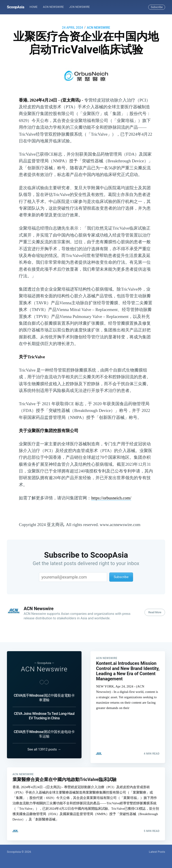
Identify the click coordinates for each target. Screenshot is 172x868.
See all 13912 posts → (44, 745)
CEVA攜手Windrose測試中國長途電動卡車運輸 (44, 693)
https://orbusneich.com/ (111, 498)
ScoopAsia (16, 7)
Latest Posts (157, 852)
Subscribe (157, 7)
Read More (155, 612)
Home (34, 7)
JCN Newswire (80, 7)
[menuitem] (34, 7)
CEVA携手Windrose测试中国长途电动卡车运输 (44, 730)
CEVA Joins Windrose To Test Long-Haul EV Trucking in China (44, 711)
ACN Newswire (53, 7)
